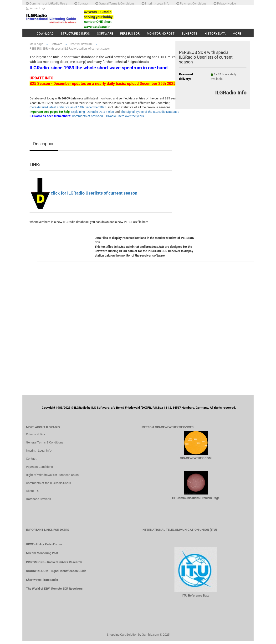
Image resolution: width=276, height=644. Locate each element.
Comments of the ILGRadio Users (49, 486)
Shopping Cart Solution (122, 638)
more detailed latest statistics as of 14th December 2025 (68, 111)
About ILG (33, 494)
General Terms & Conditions (115, 3)
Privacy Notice (225, 3)
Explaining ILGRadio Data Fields (93, 115)
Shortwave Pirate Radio (42, 583)
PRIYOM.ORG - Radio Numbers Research (54, 565)
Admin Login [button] (36, 8)
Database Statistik (38, 502)
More (237, 33)
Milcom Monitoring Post (42, 556)
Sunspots (189, 33)
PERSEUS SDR (130, 33)
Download (45, 33)
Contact (81, 3)
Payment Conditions (191, 3)
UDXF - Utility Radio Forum (44, 548)
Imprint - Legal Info (155, 3)
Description (44, 147)
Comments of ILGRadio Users (47, 3)
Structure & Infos (75, 33)
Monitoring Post (161, 33)
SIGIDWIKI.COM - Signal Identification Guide (56, 574)
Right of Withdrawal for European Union (52, 478)
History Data (215, 33)
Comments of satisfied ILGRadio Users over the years (108, 119)
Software (105, 33)
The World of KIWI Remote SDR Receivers (54, 592)
